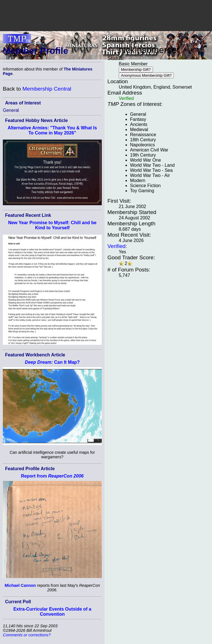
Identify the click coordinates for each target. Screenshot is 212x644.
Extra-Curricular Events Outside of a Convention (52, 612)
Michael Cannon (20, 585)
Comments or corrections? (27, 635)
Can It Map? (52, 362)
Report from (52, 476)
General (11, 110)
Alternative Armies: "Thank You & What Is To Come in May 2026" (52, 130)
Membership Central (47, 89)
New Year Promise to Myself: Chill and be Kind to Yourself (52, 225)
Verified (116, 246)
